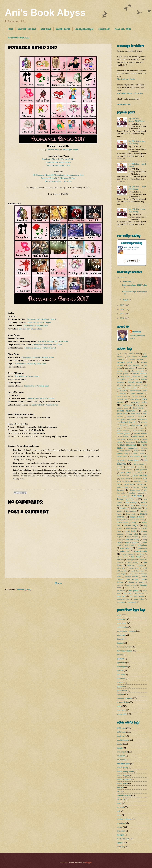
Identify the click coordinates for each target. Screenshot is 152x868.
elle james (144, 422)
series (119, 706)
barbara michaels (140, 374)
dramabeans (131, 417)
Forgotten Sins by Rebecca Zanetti (41, 319)
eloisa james (136, 425)
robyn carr (131, 565)
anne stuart (141, 368)
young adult (122, 714)
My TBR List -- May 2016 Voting (137, 142)
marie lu (135, 522)
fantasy (120, 643)
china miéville (137, 393)
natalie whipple (130, 545)
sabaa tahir (121, 568)
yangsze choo (139, 599)
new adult (121, 675)
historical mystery (124, 647)
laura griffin (126, 499)
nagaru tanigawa (132, 542)
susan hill (132, 588)
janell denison (134, 439)
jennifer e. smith (139, 451)
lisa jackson (131, 511)
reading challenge (124, 819)
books (119, 744)
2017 (122, 314)
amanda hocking (137, 359)
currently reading (132, 243)
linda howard (136, 508)
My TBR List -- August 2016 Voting (137, 120)
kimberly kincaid (136, 493)
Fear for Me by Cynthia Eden (36, 386)
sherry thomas (132, 579)
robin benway (133, 563)
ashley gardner (123, 374)
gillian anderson (123, 431)
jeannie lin (133, 448)
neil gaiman (142, 545)
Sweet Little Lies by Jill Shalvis (41, 398)
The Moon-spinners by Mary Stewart (40, 348)
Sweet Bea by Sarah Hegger (39, 322)
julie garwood (141, 470)
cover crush (122, 760)
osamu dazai (143, 548)
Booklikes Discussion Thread (58, 162)
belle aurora (136, 377)
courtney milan (139, 402)
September (127, 281)
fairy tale (121, 639)
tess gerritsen (140, 593)
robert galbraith (132, 560)
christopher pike (122, 399)
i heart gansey (123, 768)
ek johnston (132, 420)
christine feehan (138, 396)
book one (121, 736)
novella (120, 682)
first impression (123, 764)
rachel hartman (128, 554)
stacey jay (120, 585)
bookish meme (123, 740)
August (126, 300)
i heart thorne (122, 783)
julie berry (141, 467)
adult (119, 615)
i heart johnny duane (125, 771)
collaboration (122, 627)
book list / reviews (27, 29)
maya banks (131, 531)
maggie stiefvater (137, 517)
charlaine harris (135, 391)
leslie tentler (142, 505)
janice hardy (130, 442)
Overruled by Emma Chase (31, 329)
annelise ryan (122, 371)
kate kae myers (129, 484)
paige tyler (125, 551)
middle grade (122, 667)
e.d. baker (141, 417)
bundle (120, 748)
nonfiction (121, 679)
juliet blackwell (123, 476)
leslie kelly (129, 505)
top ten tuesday (123, 839)
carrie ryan (144, 388)
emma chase (131, 428)
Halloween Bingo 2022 (19, 38)
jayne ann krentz (128, 445)
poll (119, 811)
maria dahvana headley (137, 520)
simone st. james (136, 582)
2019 (122, 305)
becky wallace (125, 377)
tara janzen (134, 591)
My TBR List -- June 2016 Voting (137, 210)
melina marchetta (132, 537)
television (121, 831)
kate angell (138, 481)
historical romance (125, 651)
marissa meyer (131, 525)
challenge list (122, 752)
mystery (120, 671)
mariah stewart (123, 522)
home (10, 29)
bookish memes (63, 29)
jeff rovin (144, 448)
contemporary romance (126, 631)
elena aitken (143, 420)
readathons (104, 29)
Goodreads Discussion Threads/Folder (58, 159)
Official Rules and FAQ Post (58, 165)
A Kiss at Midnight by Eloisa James (53, 341)
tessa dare (121, 596)
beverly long (133, 379)
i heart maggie (123, 775)
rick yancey (136, 557)
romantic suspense (124, 698)
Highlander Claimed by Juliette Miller (38, 357)
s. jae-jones (141, 565)
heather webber (141, 434)
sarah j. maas (134, 574)
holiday (120, 655)
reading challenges (84, 29)
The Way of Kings (131, 247)
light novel (121, 663)
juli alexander (130, 467)
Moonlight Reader (71, 149)
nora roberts (126, 548)
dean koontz (138, 408)
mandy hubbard (122, 520)
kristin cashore (122, 496)
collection (121, 756)
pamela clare (141, 551)
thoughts (121, 835)
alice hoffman (132, 357)
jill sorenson (139, 464)
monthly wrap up (124, 795)
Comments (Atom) (23, 590)
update (120, 843)
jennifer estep (122, 454)
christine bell (122, 396)
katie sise (136, 487)
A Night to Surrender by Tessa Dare (47, 345)
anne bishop (130, 368)
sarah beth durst (138, 571)
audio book (122, 623)
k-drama (120, 787)
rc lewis (141, 554)
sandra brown (134, 568)
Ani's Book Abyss (45, 13)
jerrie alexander (135, 456)
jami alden (121, 439)
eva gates (141, 428)
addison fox (134, 354)
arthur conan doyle (137, 371)
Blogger (89, 862)
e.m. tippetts (121, 420)
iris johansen (125, 436)
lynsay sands (131, 514)
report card (121, 823)
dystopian (121, 635)
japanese (121, 659)
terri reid (127, 593)
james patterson (138, 436)
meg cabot (133, 534)
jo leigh (120, 467)
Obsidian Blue (53, 149)
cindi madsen (135, 399)
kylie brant (137, 496)
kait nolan (136, 479)
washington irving (123, 599)
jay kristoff (143, 442)
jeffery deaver (125, 451)
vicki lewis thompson (137, 596)
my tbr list (121, 799)
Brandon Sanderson (131, 250)
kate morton (141, 484)
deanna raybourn (126, 411)
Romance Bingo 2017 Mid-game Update (58, 178)
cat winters (123, 391)
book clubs (46, 29)
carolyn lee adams (131, 388)
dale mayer (140, 405)
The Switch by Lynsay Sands (27, 376)
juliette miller (125, 479)
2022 (122, 278)
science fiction (123, 702)
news (119, 803)
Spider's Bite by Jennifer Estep (45, 405)
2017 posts (121, 732)
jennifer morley (122, 456)
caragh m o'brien (133, 385)
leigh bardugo (131, 502)
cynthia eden (127, 405)
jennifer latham (139, 454)
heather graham (124, 434)
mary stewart (131, 528)
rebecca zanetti (122, 557)
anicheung (137, 332)
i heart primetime (124, 779)
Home (58, 583)
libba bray (124, 508)
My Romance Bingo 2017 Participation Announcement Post (58, 175)
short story (121, 710)
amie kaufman (134, 365)
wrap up (120, 847)
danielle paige (123, 408)
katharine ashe (123, 487)
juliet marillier (140, 475)
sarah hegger (121, 574)
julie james (126, 472)
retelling (120, 694)
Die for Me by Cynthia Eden (36, 326)
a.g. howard (121, 354)
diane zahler (135, 414)
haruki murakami (139, 431)
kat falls (128, 481)
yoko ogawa (121, 602)
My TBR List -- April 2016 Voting (137, 188)
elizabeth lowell (127, 422)
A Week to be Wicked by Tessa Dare (30, 364)
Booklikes (139, 93)
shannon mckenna (132, 577)
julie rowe (141, 473)
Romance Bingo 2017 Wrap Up (58, 181)
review (120, 827)
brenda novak (135, 382)
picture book (122, 690)
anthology (121, 619)
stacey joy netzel (131, 585)
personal (121, 807)
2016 (122, 318)
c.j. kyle (120, 385)
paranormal (122, 686)
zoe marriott (132, 602)
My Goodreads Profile (126, 79)
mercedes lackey (133, 539)
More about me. (124, 104)
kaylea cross (135, 490)
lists (119, 791)
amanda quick (125, 362)
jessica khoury (134, 460)
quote (119, 815)
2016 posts (121, 728)
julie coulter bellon (124, 470)
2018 (122, 310)
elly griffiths (124, 425)
